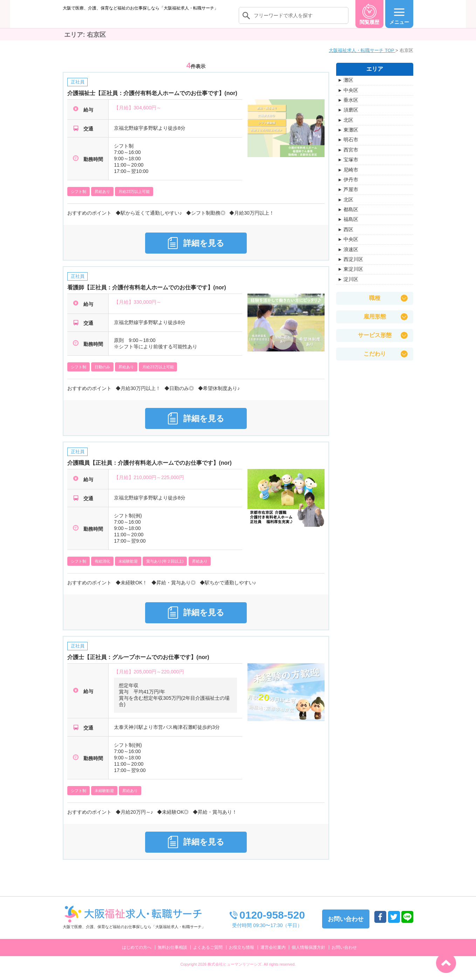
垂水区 (351, 107)
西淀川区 (353, 266)
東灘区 (351, 137)
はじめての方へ (137, 954)
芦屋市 (351, 197)
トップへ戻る (446, 963)
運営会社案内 (273, 954)
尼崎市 (351, 177)
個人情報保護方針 (308, 954)
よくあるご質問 (208, 954)
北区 (348, 127)
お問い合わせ (344, 954)
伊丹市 (351, 187)
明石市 (351, 147)
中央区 (351, 97)
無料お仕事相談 (172, 954)
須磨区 (351, 117)
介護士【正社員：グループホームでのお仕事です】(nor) (138, 664)
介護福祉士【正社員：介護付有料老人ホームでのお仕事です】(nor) (152, 100)
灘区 (348, 87)
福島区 (351, 227)
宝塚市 (351, 167)
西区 (348, 236)
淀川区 (351, 286)
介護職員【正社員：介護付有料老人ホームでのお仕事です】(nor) (149, 470)
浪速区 (351, 256)
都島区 (351, 216)
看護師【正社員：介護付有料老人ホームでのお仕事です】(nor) (147, 295)
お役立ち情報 (242, 954)
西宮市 (351, 157)
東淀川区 (353, 276)
